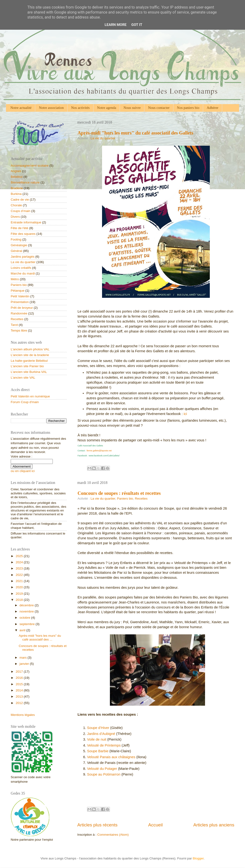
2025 (20, 556)
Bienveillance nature (25, 182)
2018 (20, 600)
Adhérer (213, 108)
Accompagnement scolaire (30, 166)
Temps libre (19, 330)
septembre (28, 624)
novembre (27, 611)
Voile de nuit (97, 739)
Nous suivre (132, 108)
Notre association (51, 108)
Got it (137, 25)
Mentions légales (23, 715)
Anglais (16, 171)
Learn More (116, 25)
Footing (16, 239)
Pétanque (18, 291)
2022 (20, 575)
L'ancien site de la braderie (30, 355)
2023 (20, 568)
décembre (27, 605)
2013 (20, 697)
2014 (20, 690)
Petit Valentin (20, 296)
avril (23, 630)
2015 (20, 684)
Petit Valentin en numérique (30, 396)
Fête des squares (23, 234)
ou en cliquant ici (23, 471)
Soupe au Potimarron (104, 774)
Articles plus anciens (214, 825)
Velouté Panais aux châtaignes (111, 757)
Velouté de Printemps (104, 745)
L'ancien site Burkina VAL (29, 372)
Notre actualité (21, 108)
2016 (20, 678)
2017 (20, 672)
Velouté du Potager (102, 769)
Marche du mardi (23, 273)
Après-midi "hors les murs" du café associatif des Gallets (135, 133)
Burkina (16, 194)
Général (16, 251)
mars (24, 658)
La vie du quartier (103, 138)
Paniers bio (125, 499)
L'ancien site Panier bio (27, 366)
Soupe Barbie (98, 751)
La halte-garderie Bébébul (29, 361)
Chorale (16, 205)
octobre (25, 618)
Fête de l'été (20, 228)
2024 (20, 562)
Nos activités (80, 108)
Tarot (14, 325)
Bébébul (17, 177)
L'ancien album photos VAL (30, 349)
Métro (15, 279)
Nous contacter (159, 108)
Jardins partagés (23, 257)
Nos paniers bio (188, 108)
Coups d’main (21, 211)
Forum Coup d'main (25, 402)
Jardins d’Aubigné (101, 734)
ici (185, 414)
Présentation (20, 302)
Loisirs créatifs (21, 268)
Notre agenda (107, 108)
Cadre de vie (20, 200)
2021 (20, 581)
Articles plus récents (97, 825)
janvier (25, 664)
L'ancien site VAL (23, 378)
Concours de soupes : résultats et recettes (119, 493)
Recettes (141, 499)
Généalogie (19, 245)
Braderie (17, 188)
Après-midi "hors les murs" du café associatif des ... (40, 638)
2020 (20, 587)
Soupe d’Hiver (98, 728)
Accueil (155, 825)
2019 (20, 594)
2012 (20, 703)
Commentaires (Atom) (113, 835)
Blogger (198, 858)
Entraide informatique (26, 222)
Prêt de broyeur (22, 308)
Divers (15, 217)
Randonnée (19, 313)
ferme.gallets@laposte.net (99, 451)
